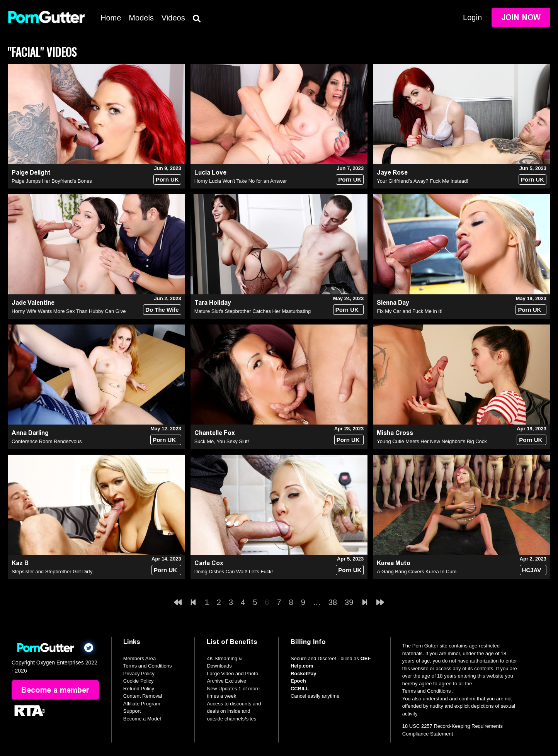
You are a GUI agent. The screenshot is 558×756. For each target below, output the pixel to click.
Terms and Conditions (148, 666)
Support (132, 711)
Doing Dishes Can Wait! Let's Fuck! (234, 572)
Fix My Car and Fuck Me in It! (410, 311)
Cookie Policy (139, 681)
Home (111, 18)
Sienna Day (393, 303)
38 (333, 602)
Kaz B (20, 563)
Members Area (140, 658)
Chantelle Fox (215, 433)
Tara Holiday (213, 303)
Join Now (521, 17)
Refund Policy (139, 689)
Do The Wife (162, 310)
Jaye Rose (392, 172)
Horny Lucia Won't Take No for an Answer (241, 181)
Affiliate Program (142, 704)
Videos (173, 18)
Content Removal (143, 696)
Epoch (298, 681)
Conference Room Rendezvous (47, 441)
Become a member (55, 690)
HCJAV (532, 570)
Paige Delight (31, 172)
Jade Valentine (33, 303)
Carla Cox (209, 563)
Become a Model (142, 719)
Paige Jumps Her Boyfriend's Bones (52, 181)
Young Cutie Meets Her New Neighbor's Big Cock (432, 441)
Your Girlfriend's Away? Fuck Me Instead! (423, 181)
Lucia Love (210, 172)
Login (472, 17)
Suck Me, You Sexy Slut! (222, 441)
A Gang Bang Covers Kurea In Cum (417, 572)
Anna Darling (30, 433)
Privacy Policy (139, 674)
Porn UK (167, 179)
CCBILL (300, 689)
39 (349, 602)
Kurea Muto (394, 563)
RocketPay (303, 674)
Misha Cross (395, 433)
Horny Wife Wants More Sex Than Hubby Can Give (69, 311)
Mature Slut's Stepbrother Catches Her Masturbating (253, 311)
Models (141, 18)
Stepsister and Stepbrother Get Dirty (52, 572)
